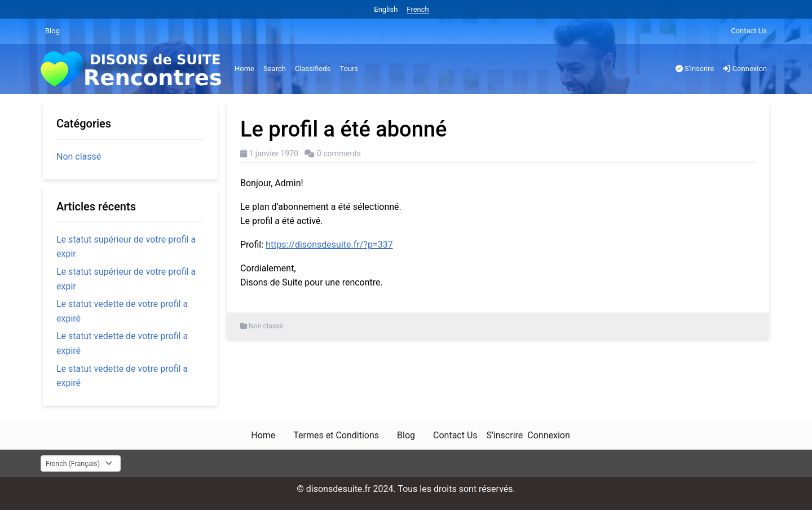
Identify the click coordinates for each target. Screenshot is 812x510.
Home (244, 69)
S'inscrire (695, 69)
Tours (349, 69)
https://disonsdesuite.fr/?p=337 (329, 245)
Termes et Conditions (336, 435)
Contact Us (749, 31)
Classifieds (313, 69)
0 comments (339, 153)
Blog (52, 31)
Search (275, 69)
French (418, 9)
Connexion (745, 69)
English (386, 9)
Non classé (266, 326)
